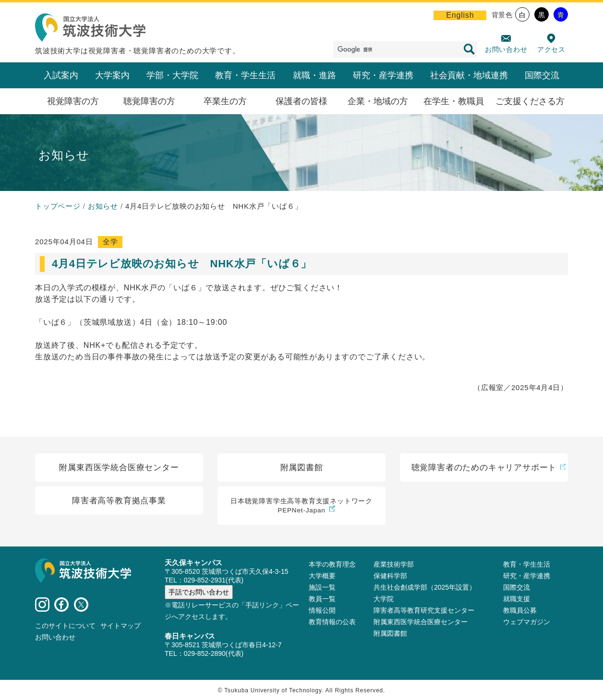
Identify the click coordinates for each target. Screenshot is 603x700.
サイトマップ (121, 625)
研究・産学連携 (383, 75)
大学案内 (112, 75)
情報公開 (322, 609)
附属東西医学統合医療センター (421, 621)
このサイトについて (65, 625)
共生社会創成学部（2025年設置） (425, 586)
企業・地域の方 (378, 101)
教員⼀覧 (322, 598)
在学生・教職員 (454, 101)
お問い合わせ (506, 49)
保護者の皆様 (301, 101)
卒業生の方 (225, 101)
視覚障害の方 (73, 101)
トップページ (58, 206)
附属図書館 (390, 632)
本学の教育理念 (332, 563)
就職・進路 (314, 75)
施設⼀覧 (322, 586)
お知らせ (103, 206)
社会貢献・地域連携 (469, 75)
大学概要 (322, 575)
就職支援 (517, 598)
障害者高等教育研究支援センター (424, 609)
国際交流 (542, 75)
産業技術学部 (394, 563)
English (460, 15)
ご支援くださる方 (530, 101)
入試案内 (61, 75)
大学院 (384, 598)
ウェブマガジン (527, 621)
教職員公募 (520, 609)
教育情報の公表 (332, 621)
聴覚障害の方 (149, 101)
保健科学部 (390, 575)
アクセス (551, 49)
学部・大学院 (172, 75)
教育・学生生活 (245, 75)
